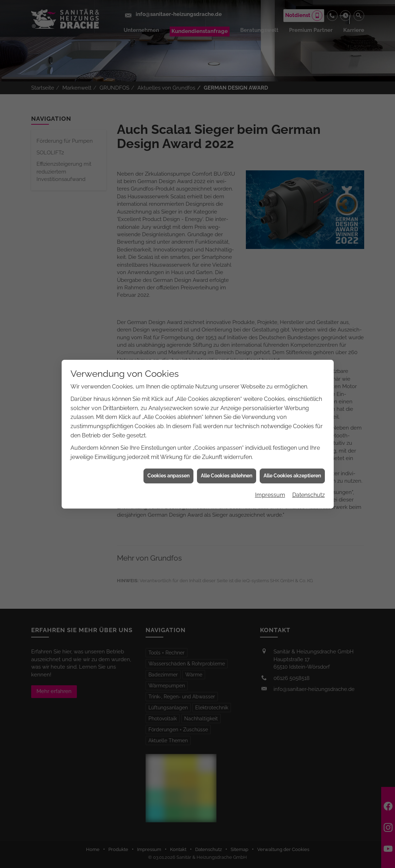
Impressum (270, 483)
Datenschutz (309, 483)
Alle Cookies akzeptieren (292, 464)
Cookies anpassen (168, 464)
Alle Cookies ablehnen (227, 464)
